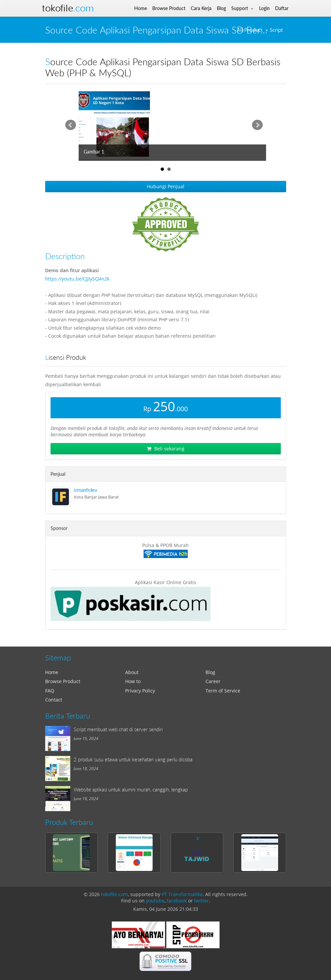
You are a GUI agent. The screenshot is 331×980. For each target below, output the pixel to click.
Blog (210, 672)
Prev (71, 125)
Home (52, 672)
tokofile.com (114, 894)
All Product (250, 30)
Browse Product (63, 681)
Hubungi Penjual (166, 186)
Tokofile (68, 8)
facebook (177, 901)
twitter (201, 901)
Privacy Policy (140, 691)
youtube (155, 901)
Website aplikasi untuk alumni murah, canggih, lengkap (131, 789)
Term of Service (223, 691)
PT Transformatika (182, 894)
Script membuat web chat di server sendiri (118, 729)
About (132, 672)
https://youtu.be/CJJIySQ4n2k (77, 279)
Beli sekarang (166, 449)
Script (276, 30)
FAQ (50, 691)
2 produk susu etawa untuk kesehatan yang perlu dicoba (133, 759)
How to (133, 681)
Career (213, 681)
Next (257, 125)
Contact (54, 700)
